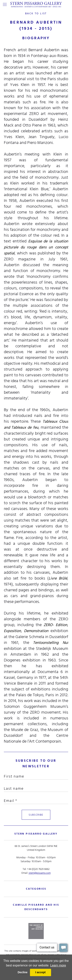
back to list (36, 13)
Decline (23, 972)
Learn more (58, 965)
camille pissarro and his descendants (36, 907)
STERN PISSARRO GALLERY (36, 834)
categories (36, 889)
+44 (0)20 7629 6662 (38, 869)
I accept (41, 972)
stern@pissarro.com (40, 873)
